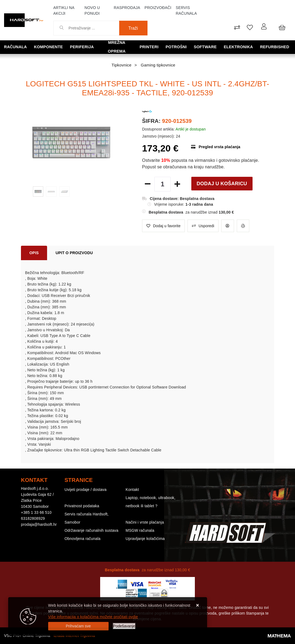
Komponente (49, 47)
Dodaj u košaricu (222, 184)
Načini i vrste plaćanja (145, 522)
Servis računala (186, 10)
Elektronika (240, 47)
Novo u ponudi (92, 10)
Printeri (152, 47)
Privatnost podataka (82, 506)
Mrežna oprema (118, 47)
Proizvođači (158, 8)
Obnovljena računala (82, 539)
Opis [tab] (34, 253)
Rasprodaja (127, 8)
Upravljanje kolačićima (145, 539)
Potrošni (179, 47)
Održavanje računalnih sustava (91, 530)
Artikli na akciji (64, 10)
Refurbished (276, 47)
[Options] (124, 626)
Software (207, 47)
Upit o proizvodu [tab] (74, 253)
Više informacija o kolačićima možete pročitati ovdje (93, 617)
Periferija (81, 47)
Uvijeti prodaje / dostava (85, 490)
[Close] (78, 626)
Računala (16, 47)
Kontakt (132, 490)
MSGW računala (140, 530)
